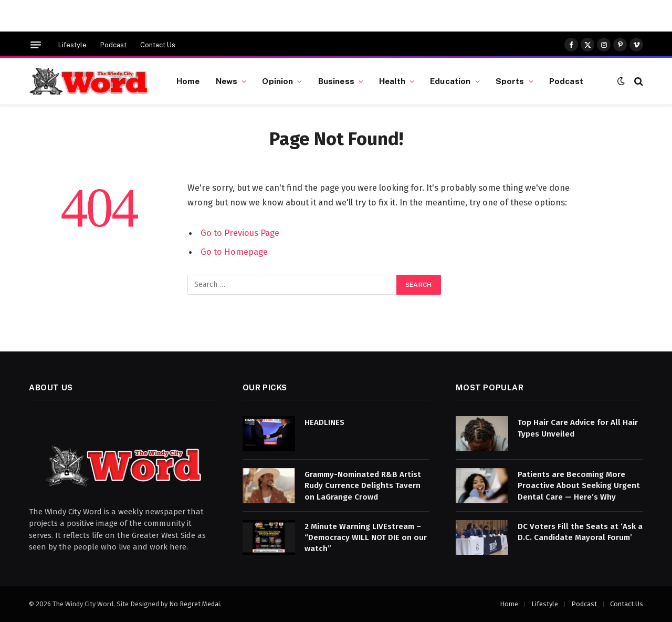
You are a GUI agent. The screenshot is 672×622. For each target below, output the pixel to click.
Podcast (113, 45)
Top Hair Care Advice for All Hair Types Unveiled (578, 428)
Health (392, 81)
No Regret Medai (195, 604)
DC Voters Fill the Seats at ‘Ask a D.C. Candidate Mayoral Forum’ (580, 532)
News (227, 81)
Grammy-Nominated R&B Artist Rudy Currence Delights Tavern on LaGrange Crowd (363, 486)
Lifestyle (72, 45)
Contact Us (158, 45)
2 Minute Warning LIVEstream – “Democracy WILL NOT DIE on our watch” (366, 538)
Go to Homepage (234, 252)
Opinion (277, 81)
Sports (510, 81)
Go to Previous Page (240, 233)
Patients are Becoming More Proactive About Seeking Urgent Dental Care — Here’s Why (579, 486)
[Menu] (36, 45)
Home (188, 81)
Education (450, 81)
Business (336, 81)
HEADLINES (324, 422)
